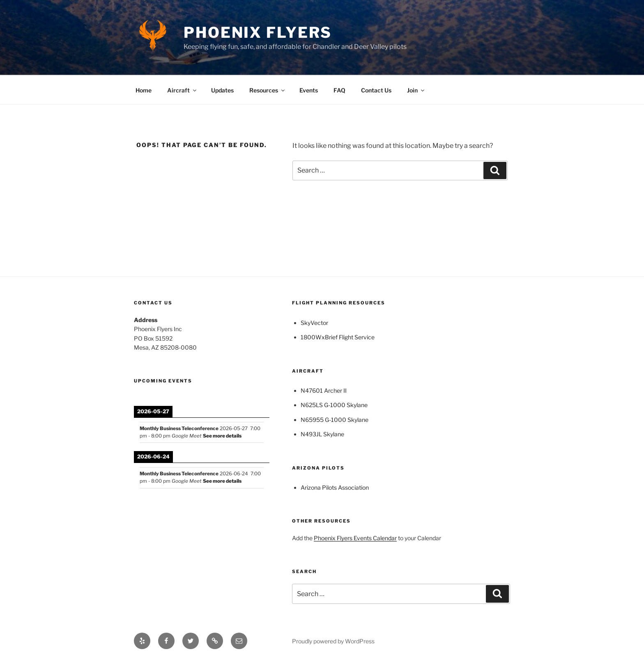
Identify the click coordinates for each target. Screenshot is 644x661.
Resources (268, 90)
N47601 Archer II (324, 390)
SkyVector (314, 323)
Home (144, 90)
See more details (222, 436)
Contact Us (376, 90)
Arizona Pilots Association (335, 487)
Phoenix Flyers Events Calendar (355, 538)
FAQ (339, 90)
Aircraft (182, 90)
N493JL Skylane (322, 434)
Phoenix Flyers (258, 32)
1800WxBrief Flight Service (338, 337)
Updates (222, 90)
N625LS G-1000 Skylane (334, 405)
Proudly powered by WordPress (333, 641)
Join (416, 90)
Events (309, 90)
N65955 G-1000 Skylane (335, 420)
